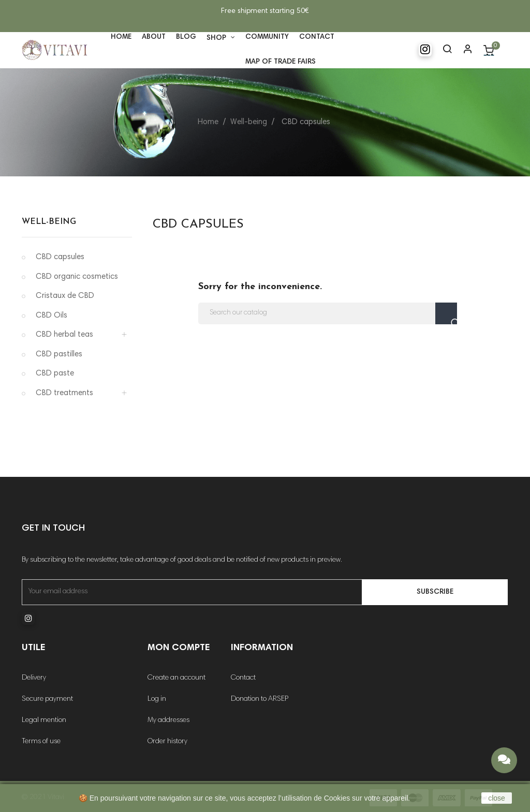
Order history (167, 742)
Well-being (49, 222)
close (497, 798)
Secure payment (47, 699)
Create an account (176, 678)
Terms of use (41, 742)
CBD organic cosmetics (77, 277)
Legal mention (44, 720)
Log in (157, 699)
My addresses (168, 720)
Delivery (34, 678)
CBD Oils (51, 316)
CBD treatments (64, 393)
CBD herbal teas (64, 335)
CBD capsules (60, 257)
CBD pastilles (59, 355)
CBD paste (55, 374)
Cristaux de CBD (65, 296)
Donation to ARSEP (260, 699)
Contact (243, 678)
